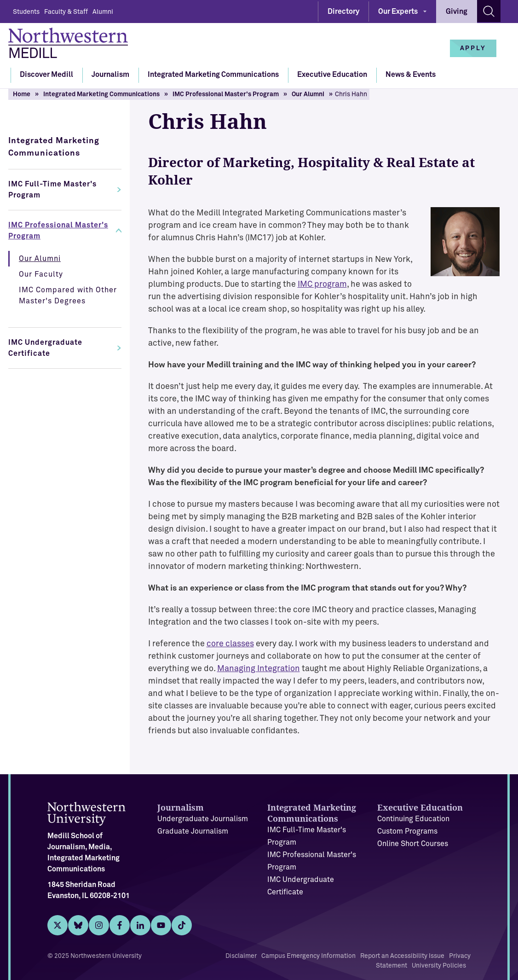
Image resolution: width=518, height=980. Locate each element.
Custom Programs (407, 831)
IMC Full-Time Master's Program (52, 190)
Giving (457, 12)
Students (26, 12)
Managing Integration (259, 669)
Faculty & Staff (66, 12)
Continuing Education (413, 819)
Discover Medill (46, 75)
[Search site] (489, 11)
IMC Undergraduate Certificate (45, 348)
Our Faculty (41, 274)
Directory (343, 12)
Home (22, 94)
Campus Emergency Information (308, 956)
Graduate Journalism (193, 831)
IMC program (322, 284)
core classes (230, 644)
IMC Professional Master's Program (226, 94)
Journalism (110, 75)
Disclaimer (241, 956)
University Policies (439, 966)
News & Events (411, 75)
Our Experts (398, 12)
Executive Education (332, 75)
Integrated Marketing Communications (213, 75)
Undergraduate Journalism (203, 819)
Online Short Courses (413, 844)
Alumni (103, 12)
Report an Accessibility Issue (402, 956)
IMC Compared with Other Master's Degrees (68, 296)
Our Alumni (308, 94)
